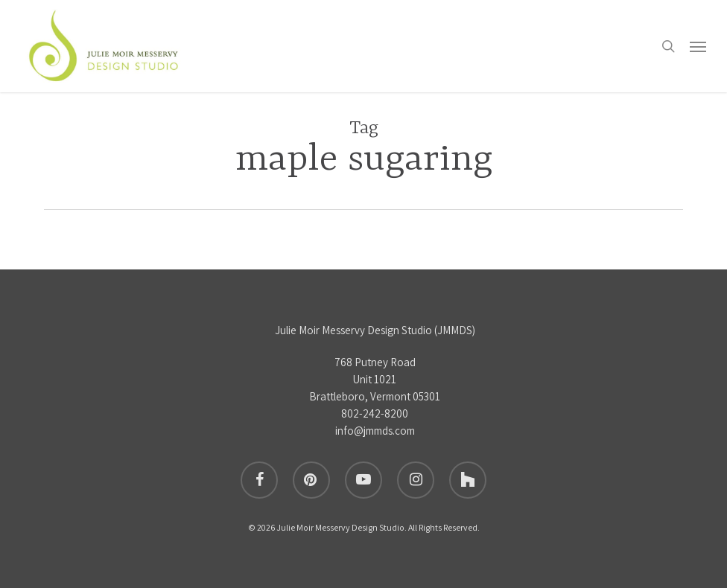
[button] (698, 46)
